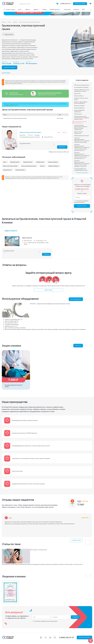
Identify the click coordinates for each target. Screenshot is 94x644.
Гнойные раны (40, 162)
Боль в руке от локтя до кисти (39, 550)
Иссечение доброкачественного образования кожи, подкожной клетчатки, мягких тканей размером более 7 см (82, 155)
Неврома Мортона (53, 166)
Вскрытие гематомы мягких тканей (81, 99)
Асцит (5, 162)
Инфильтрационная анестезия (82, 136)
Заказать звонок (82, 206)
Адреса (36, 9)
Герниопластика (28, 162)
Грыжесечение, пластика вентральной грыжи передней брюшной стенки (82, 118)
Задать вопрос (48, 290)
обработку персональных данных (81, 201)
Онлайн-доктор (55, 9)
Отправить (76, 617)
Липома (42, 166)
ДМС (83, 9)
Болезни (76, 9)
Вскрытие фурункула (79, 108)
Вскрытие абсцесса (79, 96)
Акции (45, 9)
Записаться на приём (10, 67)
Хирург (59, 132)
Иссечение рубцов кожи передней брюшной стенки (81, 169)
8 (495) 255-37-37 (66, 3)
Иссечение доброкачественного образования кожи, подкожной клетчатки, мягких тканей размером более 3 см (82, 147)
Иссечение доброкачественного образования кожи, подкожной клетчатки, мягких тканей (82, 140)
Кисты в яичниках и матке (29, 166)
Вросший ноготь (15, 162)
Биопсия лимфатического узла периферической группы (82, 90)
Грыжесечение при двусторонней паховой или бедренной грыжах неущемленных (81, 127)
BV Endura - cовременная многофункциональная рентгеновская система (50, 304)
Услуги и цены (11, 9)
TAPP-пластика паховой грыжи (82, 85)
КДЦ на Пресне (9, 34)
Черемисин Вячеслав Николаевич (50, 93)
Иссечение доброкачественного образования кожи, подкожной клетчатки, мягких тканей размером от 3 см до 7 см (82, 163)
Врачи (28, 9)
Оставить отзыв (76, 540)
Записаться (62, 147)
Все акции (78, 346)
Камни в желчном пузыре (10, 166)
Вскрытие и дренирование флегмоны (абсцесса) (81, 103)
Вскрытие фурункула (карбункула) (79, 111)
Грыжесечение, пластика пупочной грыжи (80, 122)
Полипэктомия (7, 170)
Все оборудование (76, 299)
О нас (20, 9)
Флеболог (64, 132)
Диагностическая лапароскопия (78, 133)
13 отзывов (37, 135)
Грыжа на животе (53, 162)
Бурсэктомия (77, 93)
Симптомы (67, 9)
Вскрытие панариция (79, 106)
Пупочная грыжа (20, 170)
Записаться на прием (80, 4)
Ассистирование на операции (81, 87)
